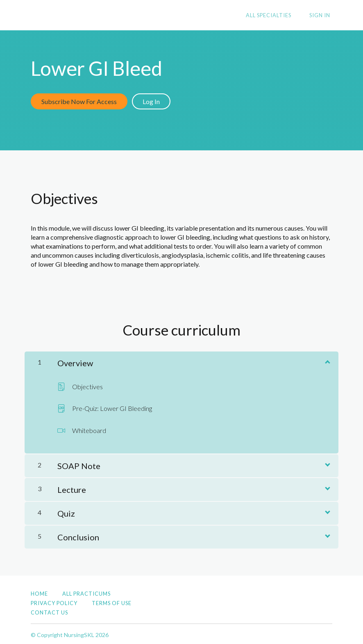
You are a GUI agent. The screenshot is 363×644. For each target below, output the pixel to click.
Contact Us (49, 610)
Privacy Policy (54, 601)
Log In (153, 101)
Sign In (322, 16)
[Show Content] (327, 359)
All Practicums (86, 592)
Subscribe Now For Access (79, 101)
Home (39, 592)
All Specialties (274, 16)
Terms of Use (112, 601)
